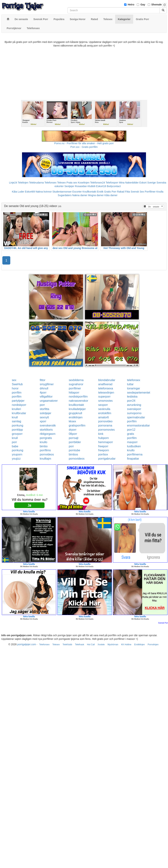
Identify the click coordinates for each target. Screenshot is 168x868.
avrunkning (134, 405)
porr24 (131, 401)
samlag (17, 421)
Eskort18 (101, 186)
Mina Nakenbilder (129, 183)
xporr (43, 421)
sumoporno (134, 413)
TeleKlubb (67, 645)
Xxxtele (101, 645)
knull (15, 417)
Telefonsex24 (98, 183)
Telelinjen (23, 183)
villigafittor (46, 397)
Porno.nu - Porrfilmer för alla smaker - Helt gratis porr (84, 143)
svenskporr (134, 409)
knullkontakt (76, 405)
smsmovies (105, 401)
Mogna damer (96, 195)
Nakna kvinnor (44, 192)
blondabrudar (107, 380)
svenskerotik (48, 425)
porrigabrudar (107, 459)
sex (14, 380)
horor (15, 388)
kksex (72, 421)
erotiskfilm (105, 413)
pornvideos (47, 454)
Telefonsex (50, 183)
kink (101, 434)
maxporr (132, 442)
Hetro (131, 5)
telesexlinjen (106, 393)
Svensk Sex (137, 192)
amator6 (103, 417)
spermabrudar (136, 417)
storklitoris (46, 430)
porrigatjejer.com (27, 644)
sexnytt (44, 417)
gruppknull (75, 413)
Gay (143, 5)
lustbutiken (134, 446)
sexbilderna (76, 380)
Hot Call (91, 645)
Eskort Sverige (148, 183)
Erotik (100, 192)
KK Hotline (126, 645)
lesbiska (132, 397)
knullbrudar (19, 413)
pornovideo (105, 421)
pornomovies (106, 430)
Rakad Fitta (124, 192)
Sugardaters (65, 195)
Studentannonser (62, 192)
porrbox (103, 454)
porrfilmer (75, 388)
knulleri (17, 409)
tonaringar (134, 388)
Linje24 (13, 183)
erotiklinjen (76, 417)
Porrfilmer (150, 192)
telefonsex (134, 380)
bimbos (73, 454)
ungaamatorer (49, 401)
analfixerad (105, 384)
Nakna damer (80, 195)
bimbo (44, 446)
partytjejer (18, 401)
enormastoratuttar (138, 425)
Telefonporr (112, 183)
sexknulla (104, 409)
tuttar (130, 384)
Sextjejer (69, 186)
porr (42, 405)
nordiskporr (19, 405)
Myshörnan (113, 645)
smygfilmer (47, 384)
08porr (73, 434)
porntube (74, 450)
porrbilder (75, 442)
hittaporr (74, 393)
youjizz (16, 459)
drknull (44, 388)
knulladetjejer (77, 409)
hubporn (103, 438)
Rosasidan (81, 186)
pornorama (105, 425)
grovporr (17, 434)
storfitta (44, 409)
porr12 (131, 430)
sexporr (103, 405)
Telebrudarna (36, 183)
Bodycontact (114, 186)
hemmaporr (106, 442)
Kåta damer (111, 195)
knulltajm (45, 459)
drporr (73, 430)
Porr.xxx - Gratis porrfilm (84, 147)
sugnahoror (76, 384)
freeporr (103, 446)
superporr (104, 397)
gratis (131, 434)
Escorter (77, 192)
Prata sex (72, 183)
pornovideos (77, 459)
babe (15, 446)
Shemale (157, 5)
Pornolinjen (153, 645)
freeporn (104, 450)
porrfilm (17, 393)
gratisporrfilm (77, 425)
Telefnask (79, 645)
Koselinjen (84, 183)
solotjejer (45, 413)
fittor (42, 380)
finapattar (133, 459)
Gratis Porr (110, 192)
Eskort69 (30, 192)
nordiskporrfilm (78, 397)
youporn (17, 454)
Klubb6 (91, 186)
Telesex (61, 183)
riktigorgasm (48, 434)
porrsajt (74, 438)
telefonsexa (106, 388)
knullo (43, 442)
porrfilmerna (135, 454)
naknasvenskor (78, 401)
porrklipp (17, 430)
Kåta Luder (18, 192)
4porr (43, 393)
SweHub (17, 384)
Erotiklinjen (140, 645)
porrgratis (46, 438)
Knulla (160, 192)
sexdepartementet (139, 393)
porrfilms (45, 450)
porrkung (18, 425)
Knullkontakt (89, 192)
